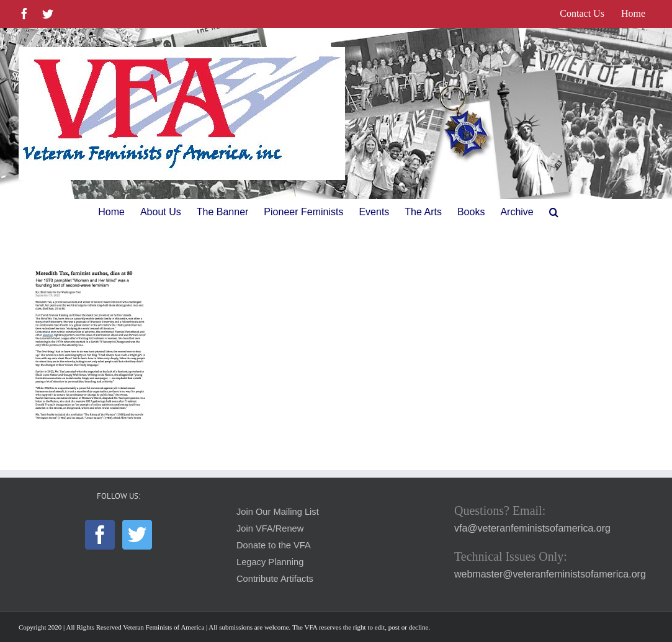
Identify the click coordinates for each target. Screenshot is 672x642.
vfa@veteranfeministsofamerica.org (532, 528)
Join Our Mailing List (278, 512)
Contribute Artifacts (275, 579)
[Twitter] (137, 535)
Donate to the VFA (274, 545)
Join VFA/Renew (270, 528)
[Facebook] (100, 535)
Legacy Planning (270, 562)
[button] (554, 212)
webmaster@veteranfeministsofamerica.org (550, 574)
